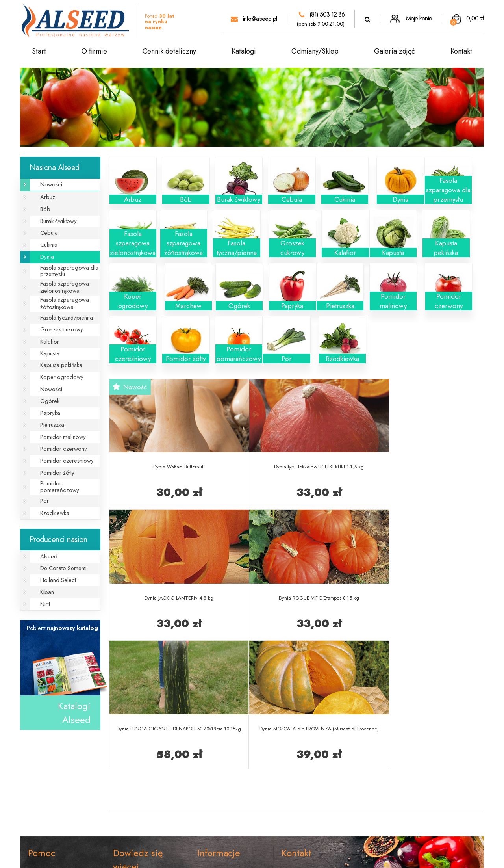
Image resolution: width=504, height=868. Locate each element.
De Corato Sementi (59, 529)
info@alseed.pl (254, 19)
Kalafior (46, 326)
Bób (43, 206)
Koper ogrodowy (56, 358)
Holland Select (55, 540)
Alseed (46, 519)
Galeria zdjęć (395, 51)
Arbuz (45, 196)
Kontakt (461, 51)
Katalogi (244, 51)
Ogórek (46, 380)
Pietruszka (49, 401)
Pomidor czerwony (59, 423)
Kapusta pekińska (57, 347)
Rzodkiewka (51, 477)
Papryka (47, 390)
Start (39, 51)
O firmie (94, 51)
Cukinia (46, 239)
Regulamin (42, 749)
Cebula (46, 228)
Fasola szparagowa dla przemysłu (63, 262)
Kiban (44, 551)
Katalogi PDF (130, 801)
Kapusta (47, 337)
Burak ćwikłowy (55, 217)
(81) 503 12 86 (322, 14)
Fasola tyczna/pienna (62, 304)
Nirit (43, 562)
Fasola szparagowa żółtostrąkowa (59, 291)
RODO (37, 774)
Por (42, 466)
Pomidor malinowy (59, 412)
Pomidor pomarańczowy (65, 455)
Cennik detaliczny (169, 51)
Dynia (44, 249)
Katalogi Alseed (74, 670)
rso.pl (323, 858)
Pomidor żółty (53, 444)
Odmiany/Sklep (315, 51)
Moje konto (411, 18)
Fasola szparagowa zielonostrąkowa (59, 277)
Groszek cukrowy (57, 315)
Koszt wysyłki (215, 749)
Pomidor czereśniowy (62, 433)
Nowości (48, 184)
